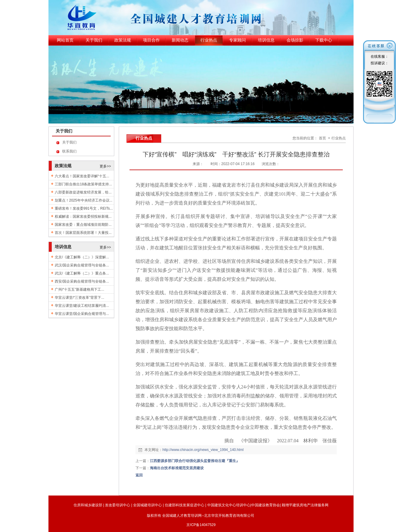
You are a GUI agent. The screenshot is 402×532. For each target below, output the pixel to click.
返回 (139, 475)
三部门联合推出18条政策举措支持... (83, 184)
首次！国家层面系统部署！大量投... (83, 233)
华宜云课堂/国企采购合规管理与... (82, 314)
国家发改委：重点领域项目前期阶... (83, 225)
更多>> (105, 166)
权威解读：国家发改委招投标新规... (83, 217)
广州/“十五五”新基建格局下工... (79, 289)
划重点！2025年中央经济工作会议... (84, 200)
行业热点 (339, 138)
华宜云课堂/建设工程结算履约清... (82, 306)
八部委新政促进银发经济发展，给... (83, 192)
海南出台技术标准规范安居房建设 (177, 468)
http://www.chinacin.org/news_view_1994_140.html (203, 450)
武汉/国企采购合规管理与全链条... (82, 265)
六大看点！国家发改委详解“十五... (82, 176)
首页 (322, 138)
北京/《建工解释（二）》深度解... (82, 257)
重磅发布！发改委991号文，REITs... (84, 208)
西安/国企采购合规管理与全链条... (82, 281)
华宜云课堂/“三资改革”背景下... (79, 298)
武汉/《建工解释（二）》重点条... (82, 273)
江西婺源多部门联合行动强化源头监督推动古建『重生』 (195, 461)
